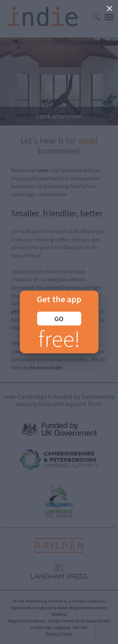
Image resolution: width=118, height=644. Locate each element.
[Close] (110, 8)
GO (59, 319)
